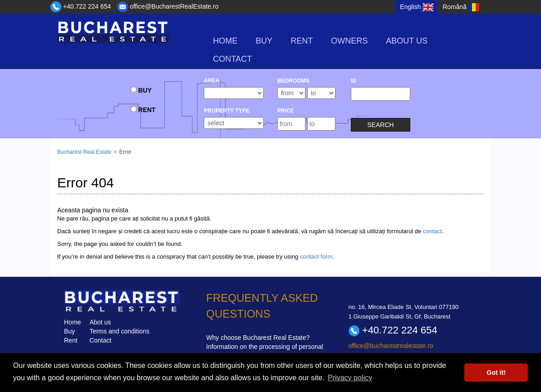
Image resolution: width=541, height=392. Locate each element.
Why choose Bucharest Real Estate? (258, 338)
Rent (71, 340)
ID (354, 81)
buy (264, 41)
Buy (69, 331)
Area (211, 81)
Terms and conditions (119, 331)
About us (407, 41)
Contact (232, 59)
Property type (226, 111)
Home (225, 41)
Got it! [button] (496, 372)
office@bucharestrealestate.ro (391, 346)
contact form (316, 257)
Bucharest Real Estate (84, 152)
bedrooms (293, 81)
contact (433, 231)
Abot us (100, 322)
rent (302, 41)
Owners (349, 41)
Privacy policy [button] (350, 378)
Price (286, 111)
